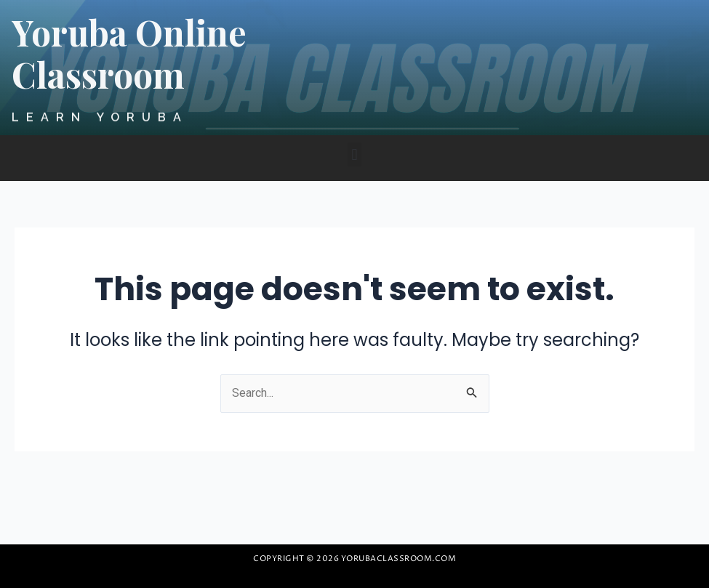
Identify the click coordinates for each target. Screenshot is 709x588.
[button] (354, 154)
